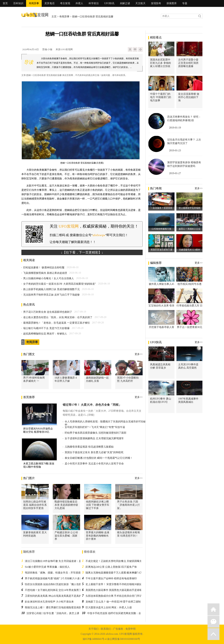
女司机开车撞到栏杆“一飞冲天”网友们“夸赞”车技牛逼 (95, 427)
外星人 (79, 3)
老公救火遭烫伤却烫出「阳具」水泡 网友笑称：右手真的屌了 (58, 317)
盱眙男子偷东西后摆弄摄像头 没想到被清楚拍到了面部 (96, 433)
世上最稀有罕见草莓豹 (190, 208)
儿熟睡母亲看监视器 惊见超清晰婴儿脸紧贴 (89, 447)
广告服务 (118, 629)
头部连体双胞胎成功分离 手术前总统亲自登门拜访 (114, 596)
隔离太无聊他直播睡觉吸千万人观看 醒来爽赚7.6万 (114, 573)
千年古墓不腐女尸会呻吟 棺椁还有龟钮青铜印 (111, 578)
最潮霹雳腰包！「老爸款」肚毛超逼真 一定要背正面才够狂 (57, 323)
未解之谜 (125, 3)
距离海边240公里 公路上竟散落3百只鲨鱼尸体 (111, 567)
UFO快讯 (109, 3)
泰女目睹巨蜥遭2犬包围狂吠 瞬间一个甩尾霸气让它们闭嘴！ (99, 458)
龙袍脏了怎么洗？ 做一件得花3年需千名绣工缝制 (113, 602)
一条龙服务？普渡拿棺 (161, 208)
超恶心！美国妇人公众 (190, 229)
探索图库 (172, 3)
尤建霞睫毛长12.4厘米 (189, 250)
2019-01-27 (175, 173)
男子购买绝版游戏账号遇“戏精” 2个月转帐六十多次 (54, 578)
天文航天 (140, 3)
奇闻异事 (34, 3)
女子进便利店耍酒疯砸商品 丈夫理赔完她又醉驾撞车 (94, 438)
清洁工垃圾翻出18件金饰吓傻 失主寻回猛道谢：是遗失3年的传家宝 (63, 561)
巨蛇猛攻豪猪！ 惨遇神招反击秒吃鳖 (44, 268)
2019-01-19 (175, 128)
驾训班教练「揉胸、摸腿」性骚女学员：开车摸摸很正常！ (58, 573)
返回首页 (213, 609)
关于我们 (94, 629)
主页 (54, 17)
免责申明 (130, 629)
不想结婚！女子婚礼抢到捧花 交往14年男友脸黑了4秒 (55, 590)
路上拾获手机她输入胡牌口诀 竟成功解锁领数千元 (51, 289)
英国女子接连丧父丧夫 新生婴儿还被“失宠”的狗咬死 (94, 452)
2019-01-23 (175, 150)
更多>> (139, 354)
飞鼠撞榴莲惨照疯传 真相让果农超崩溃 (45, 273)
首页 (5, 3)
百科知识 (18, 3)
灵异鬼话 (49, 3)
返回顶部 (213, 634)
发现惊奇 (156, 3)
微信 (213, 622)
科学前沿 (94, 3)
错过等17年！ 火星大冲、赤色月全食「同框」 (92, 405)
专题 (185, 3)
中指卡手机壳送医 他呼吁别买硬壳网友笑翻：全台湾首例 (119, 613)
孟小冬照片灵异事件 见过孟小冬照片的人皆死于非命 (94, 464)
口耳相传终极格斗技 (161, 229)
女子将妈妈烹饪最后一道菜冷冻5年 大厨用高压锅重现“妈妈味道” (60, 284)
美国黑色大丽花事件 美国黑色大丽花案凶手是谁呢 (114, 590)
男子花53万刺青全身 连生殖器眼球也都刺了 (48, 312)
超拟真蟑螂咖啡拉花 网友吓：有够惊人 (45, 334)
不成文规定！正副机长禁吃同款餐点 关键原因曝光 (114, 561)
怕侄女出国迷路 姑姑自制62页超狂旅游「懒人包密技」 (56, 584)
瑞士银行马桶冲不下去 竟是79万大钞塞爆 (46, 328)
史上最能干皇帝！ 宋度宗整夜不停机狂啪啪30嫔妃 (114, 584)
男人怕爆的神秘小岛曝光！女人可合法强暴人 (49, 278)
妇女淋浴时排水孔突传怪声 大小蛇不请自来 (49, 602)
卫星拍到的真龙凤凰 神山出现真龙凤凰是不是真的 (53, 596)
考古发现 (65, 3)
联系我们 (106, 629)
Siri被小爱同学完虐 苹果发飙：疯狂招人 (47, 567)
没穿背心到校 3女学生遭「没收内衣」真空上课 (53, 613)
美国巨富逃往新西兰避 (161, 250)
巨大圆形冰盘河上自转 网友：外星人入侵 (109, 607)
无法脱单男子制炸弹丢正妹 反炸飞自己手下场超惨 (51, 295)
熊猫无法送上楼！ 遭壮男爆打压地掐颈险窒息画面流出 (56, 607)
